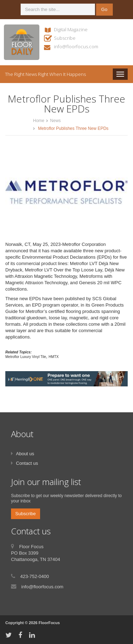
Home (39, 121)
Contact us (27, 463)
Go (104, 9)
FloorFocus (49, 623)
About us (25, 454)
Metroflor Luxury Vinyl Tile (26, 357)
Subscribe (65, 38)
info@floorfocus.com (76, 46)
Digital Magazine (71, 29)
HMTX (54, 357)
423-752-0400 (35, 576)
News (55, 121)
